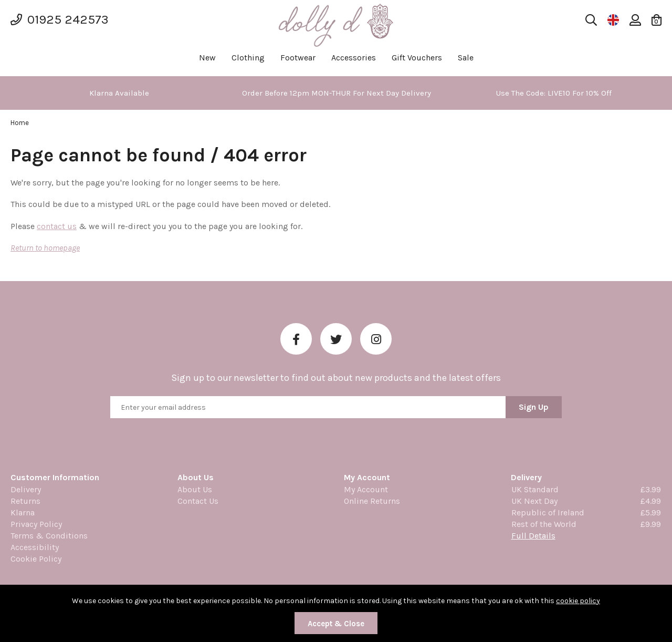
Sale (466, 58)
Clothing (248, 58)
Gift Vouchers (417, 58)
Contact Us (198, 501)
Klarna (23, 512)
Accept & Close (336, 624)
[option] (119, 93)
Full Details (533, 536)
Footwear (298, 58)
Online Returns (372, 501)
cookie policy (578, 601)
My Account (366, 489)
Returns (25, 501)
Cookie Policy (36, 559)
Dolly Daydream (336, 25)
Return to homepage (45, 248)
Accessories (354, 58)
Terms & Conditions (49, 536)
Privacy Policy (36, 524)
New (207, 58)
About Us (195, 489)
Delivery (26, 489)
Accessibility (35, 547)
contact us (57, 226)
